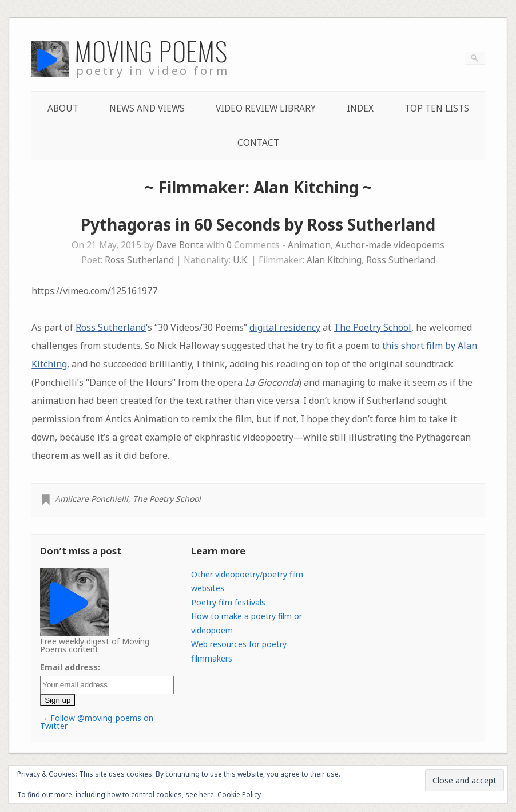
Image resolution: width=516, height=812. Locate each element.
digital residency (285, 327)
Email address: (70, 667)
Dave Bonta (180, 245)
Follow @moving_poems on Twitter (97, 722)
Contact (258, 143)
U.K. (241, 260)
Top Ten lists (437, 108)
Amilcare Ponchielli (92, 499)
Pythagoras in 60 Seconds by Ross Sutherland (258, 224)
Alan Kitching (334, 260)
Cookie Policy (239, 795)
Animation (309, 245)
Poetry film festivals (228, 602)
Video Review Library (266, 108)
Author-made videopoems (390, 245)
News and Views (147, 108)
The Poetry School (372, 327)
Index (360, 108)
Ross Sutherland (139, 260)
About (63, 108)
